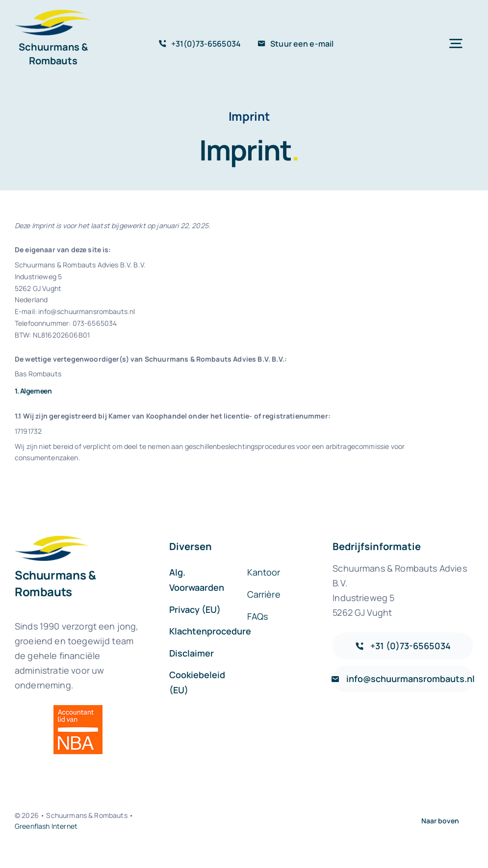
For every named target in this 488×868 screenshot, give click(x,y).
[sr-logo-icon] (53, 14)
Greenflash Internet (46, 826)
